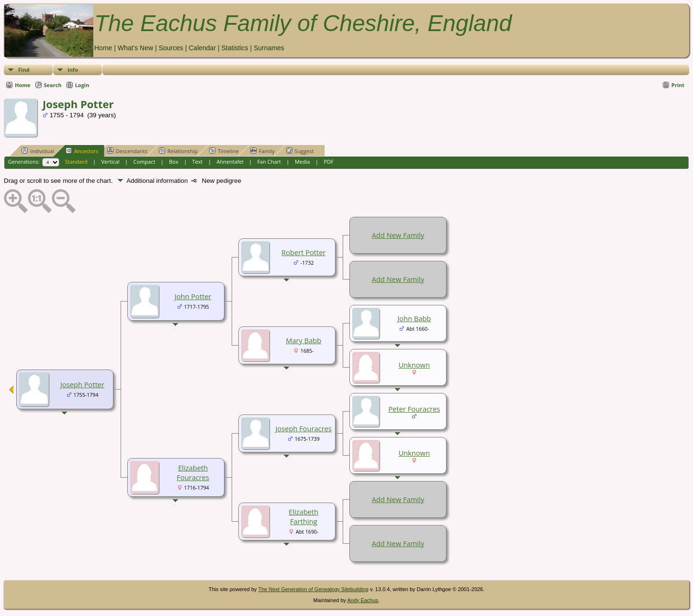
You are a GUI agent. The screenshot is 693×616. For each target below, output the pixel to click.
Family (263, 151)
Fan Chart (269, 162)
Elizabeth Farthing (303, 516)
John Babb (414, 318)
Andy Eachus (363, 600)
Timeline (224, 151)
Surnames (269, 48)
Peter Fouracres (414, 409)
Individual (38, 151)
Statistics (235, 48)
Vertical (111, 162)
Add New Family (398, 235)
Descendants (127, 151)
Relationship (178, 151)
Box (173, 162)
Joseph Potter (82, 384)
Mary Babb (303, 340)
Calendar (202, 48)
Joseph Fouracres (304, 428)
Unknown (414, 365)
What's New (135, 48)
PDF (329, 162)
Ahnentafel (230, 162)
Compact (145, 162)
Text (198, 162)
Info (73, 70)
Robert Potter (303, 252)
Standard (76, 162)
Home (103, 48)
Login (82, 85)
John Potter (193, 296)
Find (24, 70)
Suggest (300, 151)
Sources (171, 48)
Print (678, 85)
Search (53, 85)
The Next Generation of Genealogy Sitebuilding (313, 589)
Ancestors (82, 151)
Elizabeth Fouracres (193, 472)
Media (302, 162)
